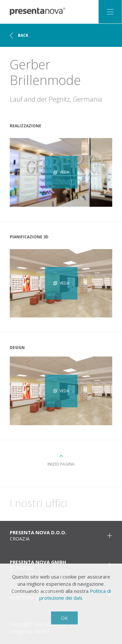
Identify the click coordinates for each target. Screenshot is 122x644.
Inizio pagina (61, 464)
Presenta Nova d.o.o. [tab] (61, 535)
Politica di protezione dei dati (75, 595)
